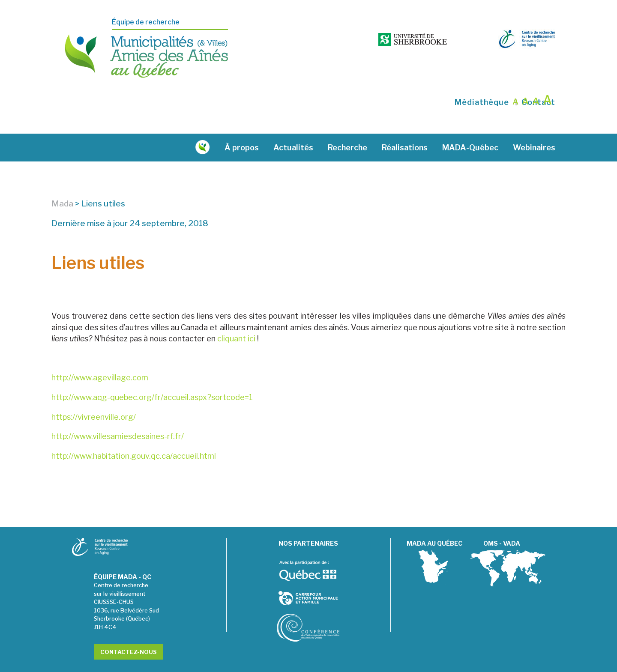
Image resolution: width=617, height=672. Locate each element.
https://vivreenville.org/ (94, 395)
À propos (242, 126)
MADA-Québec (470, 126)
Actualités (293, 126)
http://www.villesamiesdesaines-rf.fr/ (118, 415)
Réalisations (405, 126)
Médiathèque (482, 81)
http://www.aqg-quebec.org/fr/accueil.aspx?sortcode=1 (152, 376)
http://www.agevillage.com (100, 356)
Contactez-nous (129, 630)
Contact (538, 81)
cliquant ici (236, 317)
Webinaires (534, 126)
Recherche (347, 126)
